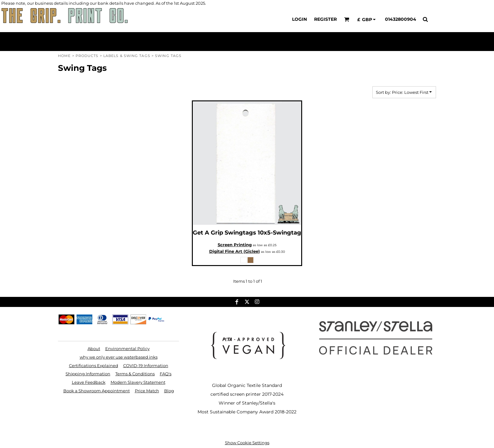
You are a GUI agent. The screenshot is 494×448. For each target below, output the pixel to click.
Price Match (147, 391)
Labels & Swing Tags (127, 56)
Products (87, 56)
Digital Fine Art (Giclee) (235, 251)
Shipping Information (88, 374)
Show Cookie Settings (247, 443)
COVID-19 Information (146, 366)
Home (64, 56)
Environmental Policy (127, 349)
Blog (169, 391)
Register (325, 19)
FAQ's (166, 374)
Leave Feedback (89, 382)
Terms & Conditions (135, 374)
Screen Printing (235, 245)
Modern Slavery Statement (138, 382)
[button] (347, 19)
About (94, 349)
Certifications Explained (94, 366)
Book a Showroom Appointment (97, 391)
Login (299, 19)
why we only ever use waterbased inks (119, 357)
